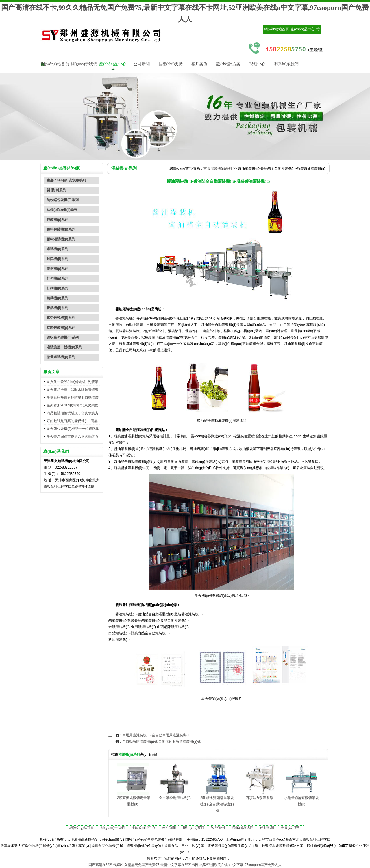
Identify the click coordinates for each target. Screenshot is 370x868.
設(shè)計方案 (228, 64)
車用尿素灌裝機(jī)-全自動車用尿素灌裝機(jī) (156, 735)
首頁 (207, 168)
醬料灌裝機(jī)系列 (61, 239)
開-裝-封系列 (56, 190)
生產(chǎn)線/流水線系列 (66, 180)
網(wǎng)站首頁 (276, 29)
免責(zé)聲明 (291, 828)
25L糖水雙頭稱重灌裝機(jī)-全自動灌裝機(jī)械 (217, 804)
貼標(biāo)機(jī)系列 (62, 210)
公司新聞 (142, 64)
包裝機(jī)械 (37, 846)
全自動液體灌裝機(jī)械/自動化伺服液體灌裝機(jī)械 (161, 741)
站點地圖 (267, 828)
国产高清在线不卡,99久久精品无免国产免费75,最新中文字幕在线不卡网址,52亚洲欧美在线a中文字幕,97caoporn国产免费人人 (185, 865)
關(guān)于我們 (84, 64)
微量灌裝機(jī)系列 (61, 357)
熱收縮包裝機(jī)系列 (63, 200)
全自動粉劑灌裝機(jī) (175, 798)
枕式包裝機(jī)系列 (61, 328)
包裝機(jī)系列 (57, 220)
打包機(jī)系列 (57, 278)
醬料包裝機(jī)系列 (61, 229)
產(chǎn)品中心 (302, 29)
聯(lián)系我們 (286, 64)
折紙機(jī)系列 (57, 308)
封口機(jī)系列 (57, 259)
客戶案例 (199, 64)
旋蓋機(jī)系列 (57, 269)
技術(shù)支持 (171, 64)
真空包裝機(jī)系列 (61, 318)
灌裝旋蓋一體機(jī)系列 (64, 347)
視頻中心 (257, 64)
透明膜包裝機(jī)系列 (63, 337)
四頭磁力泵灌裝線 (259, 798)
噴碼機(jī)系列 (57, 298)
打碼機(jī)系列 (57, 288)
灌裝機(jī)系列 (57, 249)
